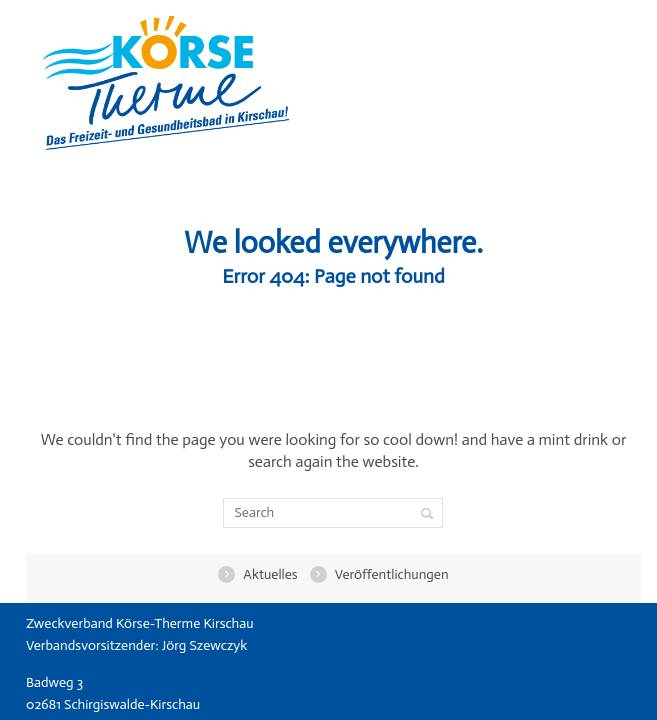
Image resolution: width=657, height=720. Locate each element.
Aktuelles (265, 574)
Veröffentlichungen (387, 574)
